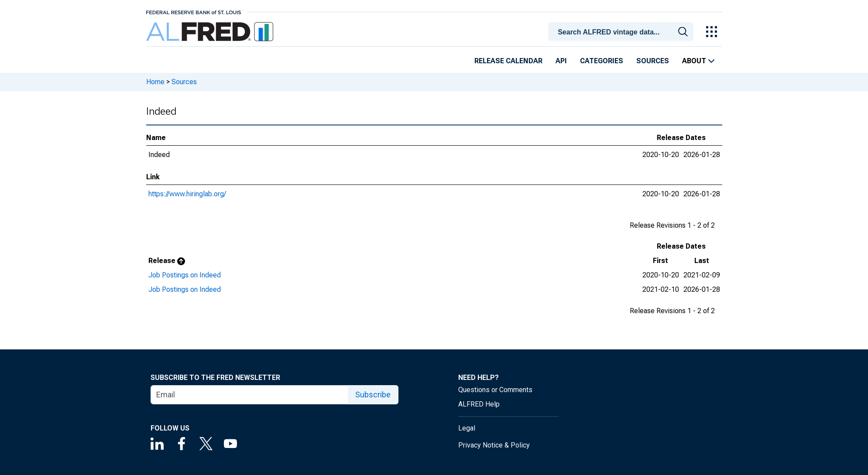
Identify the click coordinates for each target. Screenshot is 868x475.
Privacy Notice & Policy (494, 445)
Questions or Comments (495, 390)
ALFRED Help (479, 404)
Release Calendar (508, 61)
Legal (467, 428)
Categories (602, 61)
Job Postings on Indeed (185, 275)
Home (155, 82)
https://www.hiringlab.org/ (187, 194)
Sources (653, 61)
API (561, 61)
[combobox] (622, 31)
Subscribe (373, 395)
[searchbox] (622, 32)
